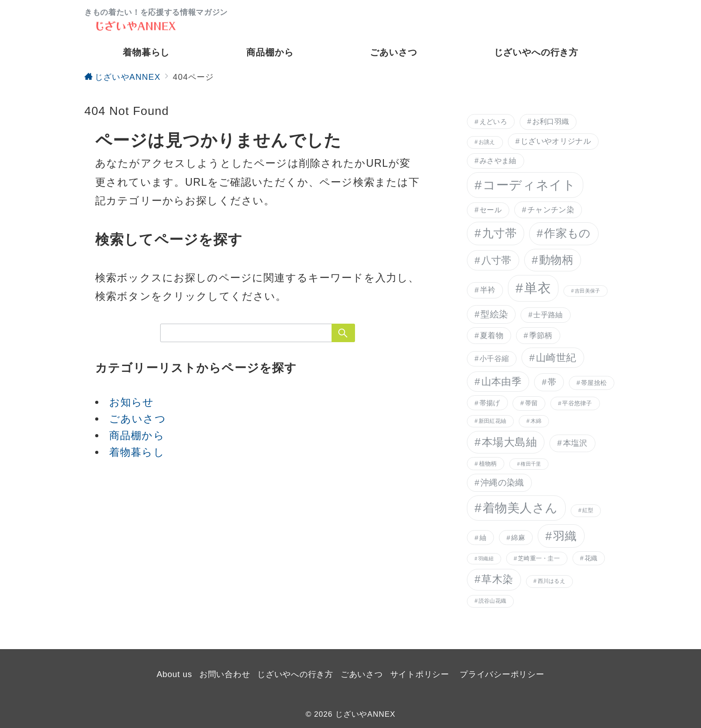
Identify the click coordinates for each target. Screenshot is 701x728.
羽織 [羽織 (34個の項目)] (565, 536)
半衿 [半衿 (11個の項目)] (488, 290)
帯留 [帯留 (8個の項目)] (532, 403)
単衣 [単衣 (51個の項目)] (537, 288)
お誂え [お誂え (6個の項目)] (487, 142)
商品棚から (137, 435)
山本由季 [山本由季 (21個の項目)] (502, 382)
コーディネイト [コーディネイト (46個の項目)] (529, 185)
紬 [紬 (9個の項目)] (483, 538)
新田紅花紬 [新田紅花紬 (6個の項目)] (492, 421)
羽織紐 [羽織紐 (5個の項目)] (486, 559)
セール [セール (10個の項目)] (491, 210)
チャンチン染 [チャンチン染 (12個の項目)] (551, 210)
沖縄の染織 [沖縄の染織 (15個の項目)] (502, 483)
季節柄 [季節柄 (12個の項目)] (541, 335)
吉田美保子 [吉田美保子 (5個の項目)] (587, 291)
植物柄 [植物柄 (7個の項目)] (488, 464)
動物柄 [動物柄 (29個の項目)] (556, 260)
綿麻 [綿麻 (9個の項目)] (518, 538)
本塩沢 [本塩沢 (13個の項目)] (575, 443)
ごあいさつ (138, 419)
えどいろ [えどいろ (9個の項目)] (493, 121)
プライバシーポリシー (502, 674)
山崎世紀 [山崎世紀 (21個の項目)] (556, 358)
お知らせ (132, 402)
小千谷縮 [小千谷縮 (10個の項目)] (494, 359)
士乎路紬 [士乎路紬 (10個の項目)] (548, 315)
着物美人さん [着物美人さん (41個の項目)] (520, 508)
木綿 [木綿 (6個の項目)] (536, 421)
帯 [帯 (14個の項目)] (552, 382)
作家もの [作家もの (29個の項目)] (567, 233)
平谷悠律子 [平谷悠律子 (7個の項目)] (577, 403)
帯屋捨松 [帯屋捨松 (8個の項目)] (594, 383)
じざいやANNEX (365, 714)
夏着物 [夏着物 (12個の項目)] (492, 335)
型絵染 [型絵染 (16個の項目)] (494, 314)
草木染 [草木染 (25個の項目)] (497, 579)
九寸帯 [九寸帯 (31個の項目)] (500, 233)
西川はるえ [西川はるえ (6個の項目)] (551, 581)
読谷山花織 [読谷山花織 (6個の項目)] (492, 601)
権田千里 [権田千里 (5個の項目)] (531, 464)
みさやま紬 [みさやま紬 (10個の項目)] (498, 161)
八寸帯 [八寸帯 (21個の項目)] (496, 260)
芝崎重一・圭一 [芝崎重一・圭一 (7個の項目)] (539, 558)
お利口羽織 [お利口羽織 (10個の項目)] (551, 121)
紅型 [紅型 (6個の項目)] (588, 510)
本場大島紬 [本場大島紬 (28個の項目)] (509, 442)
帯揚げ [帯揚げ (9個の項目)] (490, 403)
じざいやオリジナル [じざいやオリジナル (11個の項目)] (556, 141)
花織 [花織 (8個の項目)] (591, 558)
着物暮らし (137, 452)
